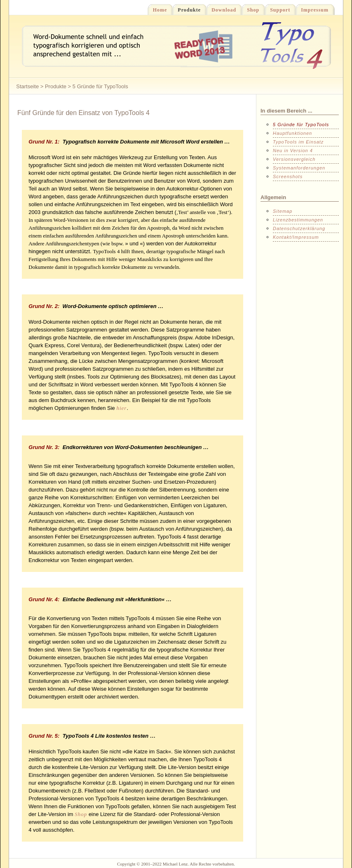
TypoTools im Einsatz (298, 142)
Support (277, 9)
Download (221, 9)
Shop (250, 9)
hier (121, 408)
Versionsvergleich (294, 159)
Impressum (312, 9)
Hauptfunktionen (292, 133)
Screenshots (288, 176)
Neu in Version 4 (293, 151)
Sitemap (283, 211)
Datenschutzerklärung (299, 228)
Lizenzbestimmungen (298, 220)
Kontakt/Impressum (296, 237)
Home (157, 9)
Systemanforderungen (299, 168)
